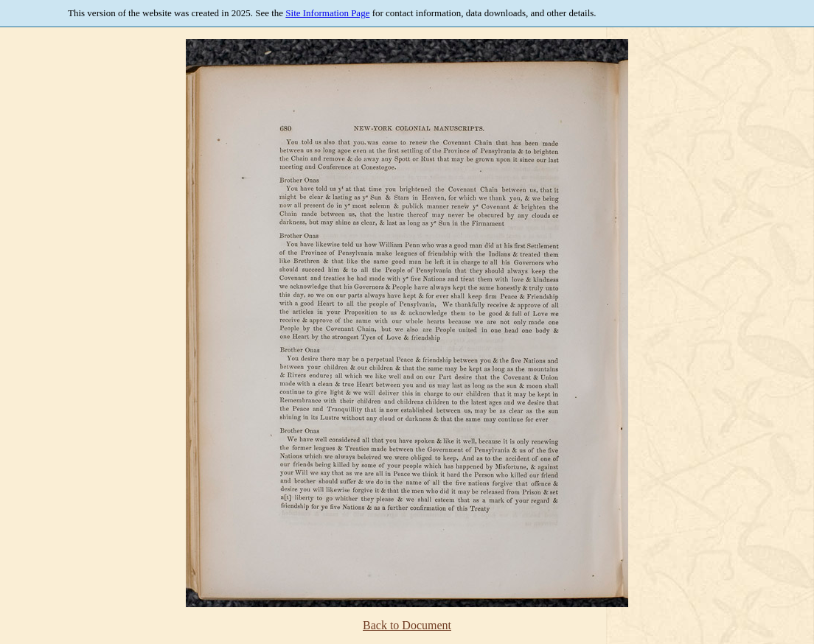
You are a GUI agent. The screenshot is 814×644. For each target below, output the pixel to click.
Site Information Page (327, 13)
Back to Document (407, 625)
